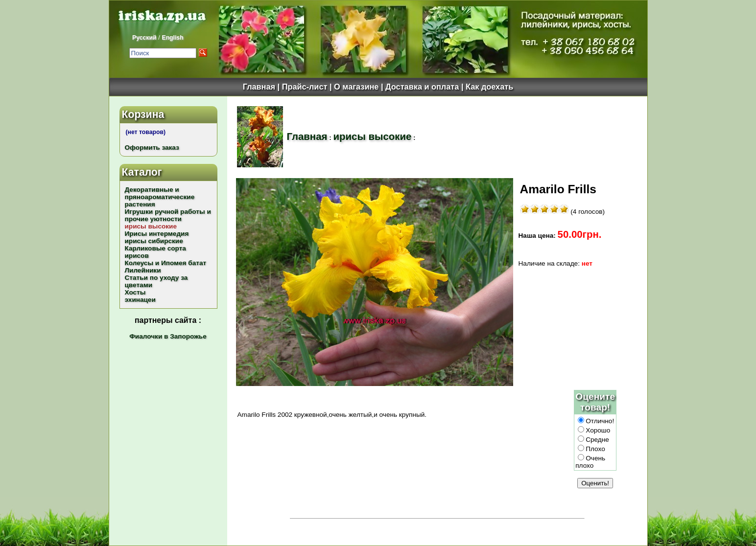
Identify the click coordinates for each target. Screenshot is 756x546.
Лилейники (143, 270)
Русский (144, 38)
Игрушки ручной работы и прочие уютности (168, 215)
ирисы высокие (373, 136)
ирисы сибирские (154, 241)
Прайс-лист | (308, 87)
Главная (307, 136)
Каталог (142, 172)
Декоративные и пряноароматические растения (160, 197)
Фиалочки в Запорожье (168, 336)
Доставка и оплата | (425, 87)
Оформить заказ (152, 148)
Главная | (262, 87)
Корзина (143, 114)
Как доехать (489, 87)
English (172, 38)
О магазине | (360, 87)
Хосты (135, 292)
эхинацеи (140, 300)
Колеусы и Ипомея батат (166, 263)
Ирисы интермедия (157, 234)
